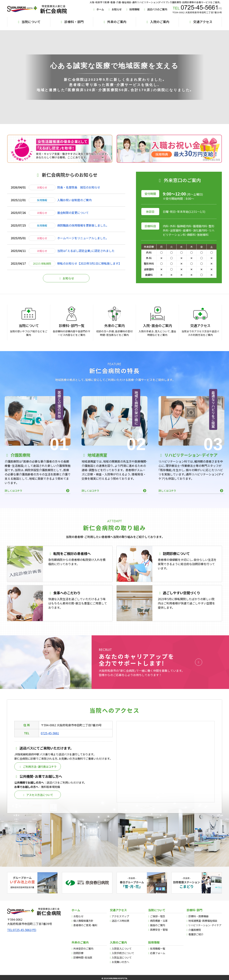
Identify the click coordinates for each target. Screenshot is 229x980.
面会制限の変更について (73, 219)
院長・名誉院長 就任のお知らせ (79, 194)
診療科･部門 (194, 910)
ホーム (98, 9)
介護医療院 (195, 930)
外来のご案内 (114, 22)
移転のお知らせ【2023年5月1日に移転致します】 (89, 270)
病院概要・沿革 (159, 921)
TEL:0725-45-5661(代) (22, 930)
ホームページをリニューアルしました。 (83, 245)
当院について (29, 22)
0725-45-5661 (50, 740)
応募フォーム (158, 953)
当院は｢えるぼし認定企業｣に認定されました (86, 257)
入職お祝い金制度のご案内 (74, 207)
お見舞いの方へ (120, 962)
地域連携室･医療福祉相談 (203, 921)
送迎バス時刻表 (120, 921)
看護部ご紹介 (196, 934)
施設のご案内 (158, 925)
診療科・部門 (72, 22)
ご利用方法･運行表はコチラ (38, 773)
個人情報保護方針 (83, 921)
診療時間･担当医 (83, 957)
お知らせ (115, 9)
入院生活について (122, 957)
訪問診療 (78, 953)
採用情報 (132, 9)
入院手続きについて (123, 953)
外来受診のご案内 (83, 948)
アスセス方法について (38, 801)
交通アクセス (200, 22)
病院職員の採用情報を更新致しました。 (83, 232)
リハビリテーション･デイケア (205, 925)
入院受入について (122, 948)
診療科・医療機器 (198, 916)
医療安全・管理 (159, 930)
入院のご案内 (157, 22)
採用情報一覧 (158, 948)
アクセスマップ (120, 916)
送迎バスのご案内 (155, 9)
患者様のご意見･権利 (85, 925)
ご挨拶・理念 (158, 916)
